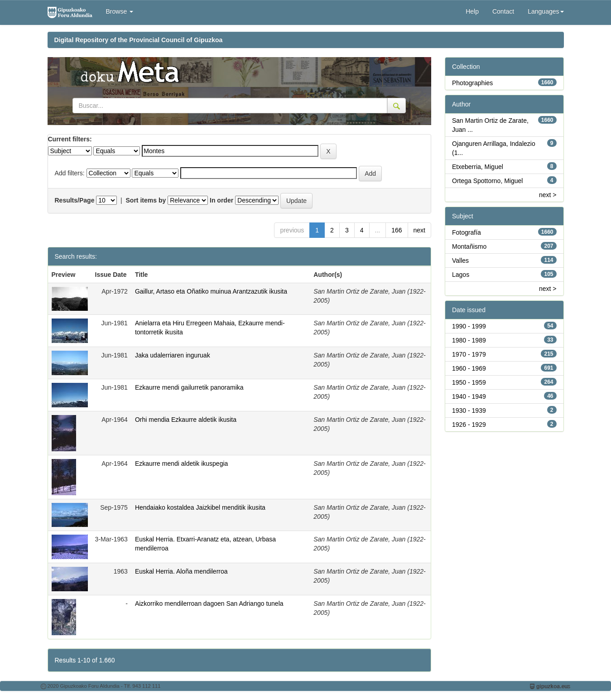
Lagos (461, 275)
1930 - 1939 (469, 410)
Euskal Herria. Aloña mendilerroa (181, 571)
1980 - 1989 (469, 340)
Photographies (472, 83)
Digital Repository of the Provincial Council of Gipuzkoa (139, 40)
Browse (120, 11)
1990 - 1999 (469, 326)
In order (221, 200)
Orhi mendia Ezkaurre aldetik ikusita (186, 420)
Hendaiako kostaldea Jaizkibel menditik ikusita (200, 507)
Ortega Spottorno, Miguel (487, 181)
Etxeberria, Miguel (478, 167)
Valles (460, 261)
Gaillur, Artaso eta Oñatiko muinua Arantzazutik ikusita (211, 291)
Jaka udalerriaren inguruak (173, 355)
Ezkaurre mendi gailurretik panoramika (189, 387)
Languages (546, 11)
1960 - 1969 (469, 368)
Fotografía (467, 232)
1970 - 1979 (469, 354)
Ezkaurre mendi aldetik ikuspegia (181, 463)
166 (397, 230)
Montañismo (469, 246)
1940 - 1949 (469, 396)
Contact (503, 11)
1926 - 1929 (469, 425)
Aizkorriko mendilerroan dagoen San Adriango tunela (209, 603)
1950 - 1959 (469, 382)
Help (472, 11)
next (419, 230)
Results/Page (75, 200)
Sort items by (146, 200)
